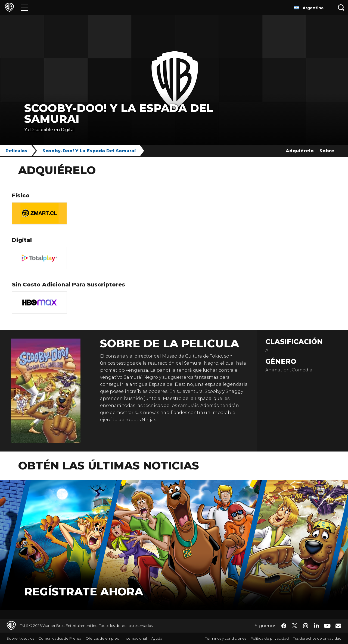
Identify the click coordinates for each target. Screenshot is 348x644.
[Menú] (25, 7)
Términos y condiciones (226, 638)
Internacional (135, 638)
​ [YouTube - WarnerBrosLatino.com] (327, 626)
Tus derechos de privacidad (317, 638)
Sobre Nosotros (20, 638)
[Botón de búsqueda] (341, 7)
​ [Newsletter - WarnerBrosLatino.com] (338, 626)
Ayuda (157, 638)
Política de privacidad (270, 638)
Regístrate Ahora (84, 591)
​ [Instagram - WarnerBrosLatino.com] (306, 626)
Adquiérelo (300, 151)
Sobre (327, 151)
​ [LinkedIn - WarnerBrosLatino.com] (316, 625)
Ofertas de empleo (102, 638)
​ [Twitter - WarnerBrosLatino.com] (295, 626)
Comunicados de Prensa (60, 638)
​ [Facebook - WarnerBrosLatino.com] (284, 626)
